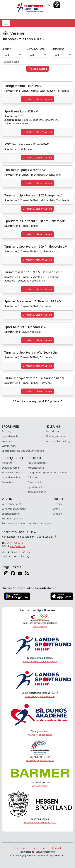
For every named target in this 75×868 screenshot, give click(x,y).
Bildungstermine (56, 436)
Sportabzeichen (37, 487)
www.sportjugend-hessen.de (40, 760)
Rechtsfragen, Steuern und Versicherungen (26, 523)
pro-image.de (38, 855)
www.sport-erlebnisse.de (40, 735)
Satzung (6, 431)
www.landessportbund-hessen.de (40, 661)
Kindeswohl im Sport (14, 473)
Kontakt (57, 848)
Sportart (7, 49)
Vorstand (7, 441)
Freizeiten (7, 482)
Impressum (20, 848)
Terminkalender (37, 492)
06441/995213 (15, 543)
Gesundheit (34, 482)
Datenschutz (40, 848)
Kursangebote (36, 468)
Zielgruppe (58, 49)
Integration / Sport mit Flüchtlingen (48, 473)
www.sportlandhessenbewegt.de (40, 823)
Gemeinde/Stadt (36, 49)
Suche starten (37, 69)
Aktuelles (7, 463)
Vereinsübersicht (11, 504)
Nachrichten (53, 431)
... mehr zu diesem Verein (37, 99)
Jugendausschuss (12, 436)
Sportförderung (11, 514)
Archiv (57, 509)
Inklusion (33, 477)
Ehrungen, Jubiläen (13, 519)
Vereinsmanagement (14, 509)
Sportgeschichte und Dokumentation (23, 451)
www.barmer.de (40, 786)
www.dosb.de (40, 627)
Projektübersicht (37, 463)
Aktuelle (58, 514)
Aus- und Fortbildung (58, 441)
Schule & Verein (11, 468)
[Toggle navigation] (6, 23)
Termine (58, 504)
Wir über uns (9, 446)
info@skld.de (17, 546)
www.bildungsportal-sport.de (40, 696)
